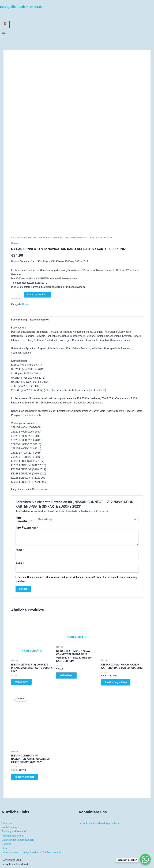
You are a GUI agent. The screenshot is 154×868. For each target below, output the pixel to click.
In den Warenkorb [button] (25, 777)
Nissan (22, 238)
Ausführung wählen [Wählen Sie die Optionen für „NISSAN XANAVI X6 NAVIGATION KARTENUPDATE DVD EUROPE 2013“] (116, 682)
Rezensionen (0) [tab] (39, 320)
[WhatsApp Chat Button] (145, 859)
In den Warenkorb (37, 295)
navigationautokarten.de (22, 7)
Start (14, 238)
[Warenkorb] (5, 25)
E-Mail (20, 564)
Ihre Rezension (27, 528)
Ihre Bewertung (24, 520)
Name (20, 550)
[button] (77, 32)
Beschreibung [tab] (19, 320)
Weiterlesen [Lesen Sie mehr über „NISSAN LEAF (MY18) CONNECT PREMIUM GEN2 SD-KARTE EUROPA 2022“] (21, 682)
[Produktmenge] (16, 295)
